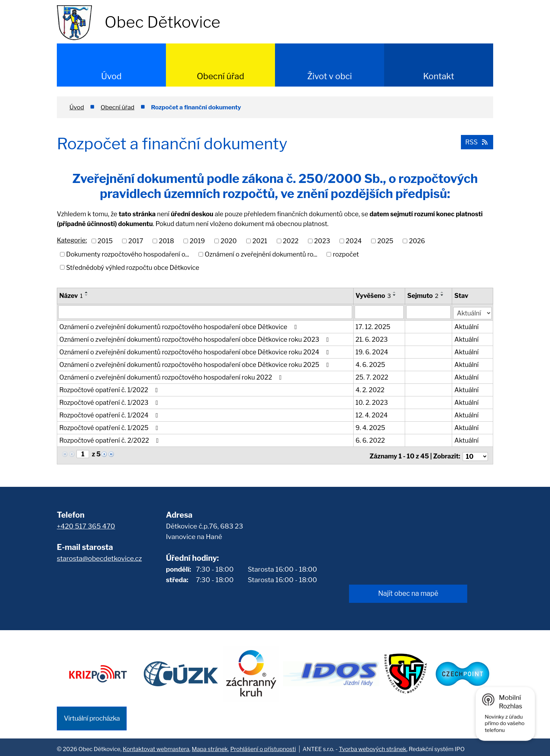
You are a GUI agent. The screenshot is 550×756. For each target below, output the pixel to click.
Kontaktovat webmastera (156, 745)
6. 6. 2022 (370, 440)
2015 (105, 241)
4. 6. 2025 (371, 364)
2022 (291, 241)
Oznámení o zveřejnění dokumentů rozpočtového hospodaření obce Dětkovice (179, 326)
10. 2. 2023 (372, 402)
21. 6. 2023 (372, 339)
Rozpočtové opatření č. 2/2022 (110, 440)
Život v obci (330, 76)
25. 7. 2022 (372, 377)
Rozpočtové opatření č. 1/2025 (110, 427)
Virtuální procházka (92, 715)
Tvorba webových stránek (373, 745)
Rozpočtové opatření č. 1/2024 (110, 414)
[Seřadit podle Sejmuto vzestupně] (442, 292)
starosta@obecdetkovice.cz (99, 556)
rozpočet (346, 254)
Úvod (111, 76)
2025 (385, 241)
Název (71, 296)
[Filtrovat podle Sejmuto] (429, 312)
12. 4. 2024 (372, 414)
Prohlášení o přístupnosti (263, 745)
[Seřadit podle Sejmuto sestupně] (442, 295)
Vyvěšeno (373, 296)
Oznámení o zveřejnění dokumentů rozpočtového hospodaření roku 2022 (172, 377)
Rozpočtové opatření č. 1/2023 (110, 402)
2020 (229, 241)
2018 (167, 241)
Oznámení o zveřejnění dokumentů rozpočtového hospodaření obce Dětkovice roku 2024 (195, 351)
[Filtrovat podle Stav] (473, 311)
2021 (260, 241)
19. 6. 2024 (372, 351)
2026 (417, 241)
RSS (476, 141)
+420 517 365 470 (86, 523)
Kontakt (439, 76)
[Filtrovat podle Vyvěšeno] (379, 312)
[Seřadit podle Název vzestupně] (87, 292)
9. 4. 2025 (370, 427)
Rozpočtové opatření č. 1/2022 (110, 389)
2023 (322, 241)
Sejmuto (423, 296)
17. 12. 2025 (373, 326)
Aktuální (467, 326)
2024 (354, 241)
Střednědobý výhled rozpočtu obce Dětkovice (133, 267)
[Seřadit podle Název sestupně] (87, 295)
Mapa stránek (210, 745)
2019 (197, 241)
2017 (136, 241)
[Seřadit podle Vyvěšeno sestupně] (395, 295)
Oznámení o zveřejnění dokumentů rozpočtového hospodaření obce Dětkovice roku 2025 (196, 364)
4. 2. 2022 (370, 389)
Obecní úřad (220, 76)
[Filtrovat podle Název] (205, 312)
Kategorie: (72, 240)
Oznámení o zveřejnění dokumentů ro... (261, 254)
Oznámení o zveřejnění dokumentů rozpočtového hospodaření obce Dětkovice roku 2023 (195, 339)
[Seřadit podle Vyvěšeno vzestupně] (395, 292)
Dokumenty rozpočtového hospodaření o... (128, 254)
